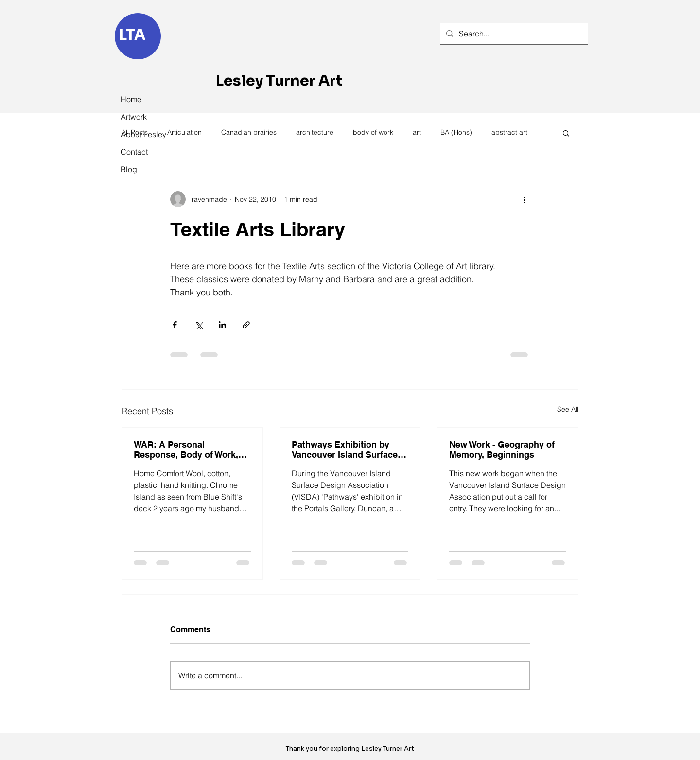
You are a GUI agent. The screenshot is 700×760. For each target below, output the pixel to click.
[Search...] (513, 34)
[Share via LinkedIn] (222, 325)
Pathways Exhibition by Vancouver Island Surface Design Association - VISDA (349, 449)
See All (568, 409)
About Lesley (142, 134)
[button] (566, 133)
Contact (134, 152)
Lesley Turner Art (279, 81)
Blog (129, 169)
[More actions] (524, 199)
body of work (373, 132)
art (417, 132)
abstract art (509, 132)
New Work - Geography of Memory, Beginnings (502, 449)
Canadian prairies (249, 132)
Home (131, 99)
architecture (315, 132)
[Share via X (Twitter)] (199, 325)
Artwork (134, 117)
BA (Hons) (456, 132)
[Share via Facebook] (175, 325)
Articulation (184, 132)
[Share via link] (246, 325)
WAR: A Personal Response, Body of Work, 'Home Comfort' (186, 449)
